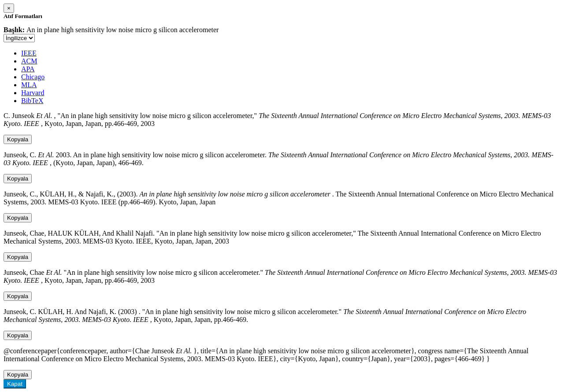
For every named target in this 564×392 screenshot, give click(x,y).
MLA (29, 85)
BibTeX (32, 101)
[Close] (9, 8)
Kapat (15, 384)
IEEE (29, 53)
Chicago (33, 77)
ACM (29, 61)
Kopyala (18, 139)
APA (28, 69)
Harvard (33, 93)
